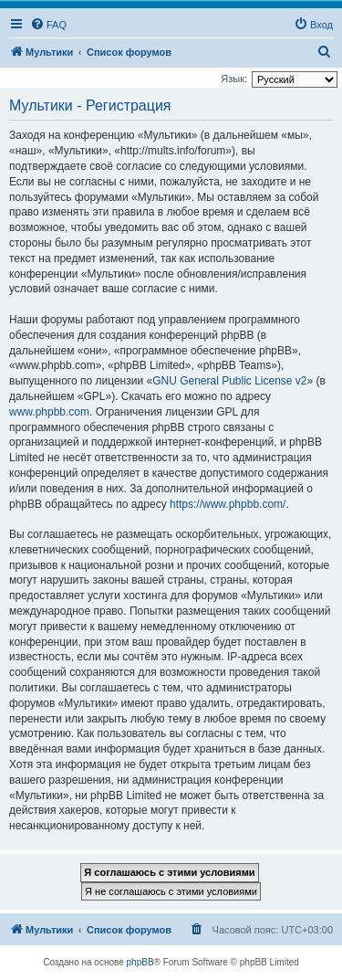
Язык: (234, 79)
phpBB (140, 962)
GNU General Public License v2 (229, 381)
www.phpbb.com (49, 412)
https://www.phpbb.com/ (228, 504)
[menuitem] (48, 25)
